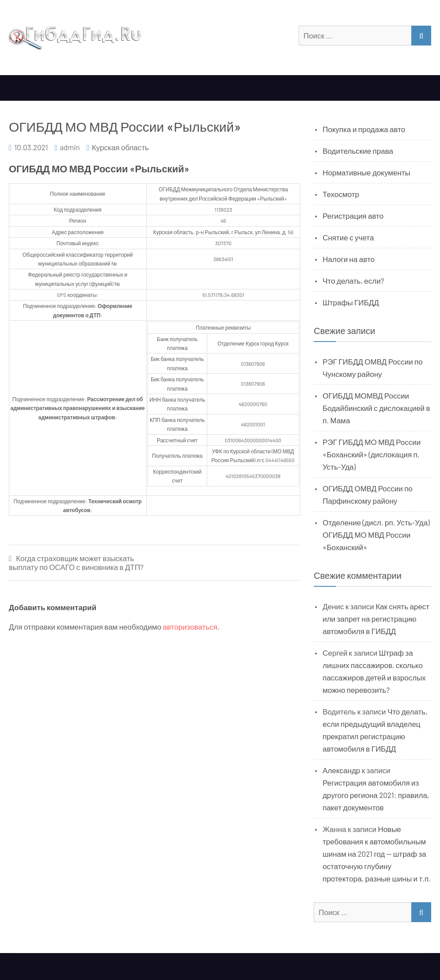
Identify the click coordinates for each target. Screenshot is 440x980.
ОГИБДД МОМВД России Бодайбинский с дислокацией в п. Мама (376, 408)
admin (70, 147)
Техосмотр (341, 194)
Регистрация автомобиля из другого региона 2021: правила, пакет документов (376, 795)
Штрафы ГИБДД (351, 302)
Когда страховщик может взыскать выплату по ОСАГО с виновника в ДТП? (76, 563)
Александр (341, 770)
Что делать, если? (353, 281)
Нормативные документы (366, 172)
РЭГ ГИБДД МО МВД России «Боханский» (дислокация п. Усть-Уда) (372, 454)
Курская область (120, 147)
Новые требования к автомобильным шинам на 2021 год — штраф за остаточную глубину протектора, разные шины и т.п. (377, 854)
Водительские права (358, 151)
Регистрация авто (353, 216)
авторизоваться (190, 627)
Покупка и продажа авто (364, 129)
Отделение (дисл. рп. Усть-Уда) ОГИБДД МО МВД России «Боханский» (376, 535)
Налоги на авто (349, 259)
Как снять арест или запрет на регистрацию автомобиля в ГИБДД (376, 619)
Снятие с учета (348, 237)
